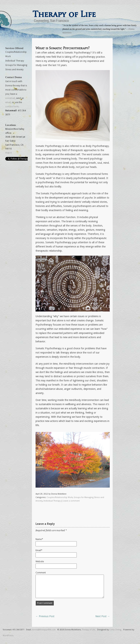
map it (8, 153)
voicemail (10, 98)
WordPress (8, 636)
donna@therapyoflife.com (44, 630)
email (8, 102)
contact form (12, 107)
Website (40, 561)
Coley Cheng (115, 630)
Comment (41, 573)
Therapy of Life (64, 14)
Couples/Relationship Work (60, 497)
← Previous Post (45, 616)
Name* (39, 539)
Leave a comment (71, 501)
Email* (39, 550)
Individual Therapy (52, 501)
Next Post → (103, 616)
